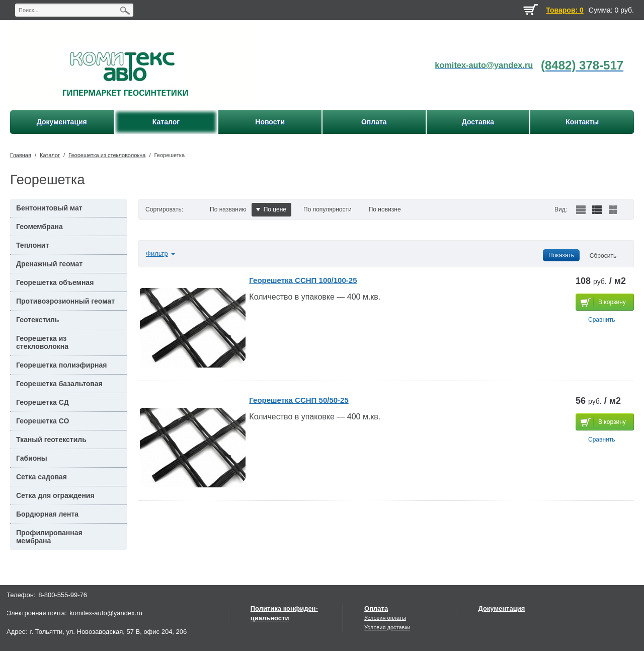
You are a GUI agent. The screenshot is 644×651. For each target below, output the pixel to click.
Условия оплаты (385, 618)
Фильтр (157, 254)
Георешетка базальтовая (59, 384)
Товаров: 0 (565, 10)
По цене (271, 209)
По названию (228, 209)
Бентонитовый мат (49, 208)
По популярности (328, 209)
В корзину (612, 302)
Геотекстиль (37, 320)
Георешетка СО (43, 421)
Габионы (32, 458)
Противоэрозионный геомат (65, 301)
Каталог (50, 155)
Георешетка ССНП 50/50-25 (299, 400)
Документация (502, 608)
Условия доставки (387, 627)
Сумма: (601, 10)
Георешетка (170, 155)
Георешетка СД (43, 402)
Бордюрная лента (47, 514)
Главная (21, 155)
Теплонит (32, 245)
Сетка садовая (42, 477)
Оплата (376, 608)
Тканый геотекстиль (51, 440)
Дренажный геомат (49, 264)
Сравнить (601, 320)
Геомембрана (39, 227)
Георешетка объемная (55, 282)
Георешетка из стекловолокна (107, 155)
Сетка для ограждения (55, 495)
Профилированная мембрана (49, 537)
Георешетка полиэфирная (61, 365)
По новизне (385, 209)
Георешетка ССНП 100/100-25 (303, 280)
